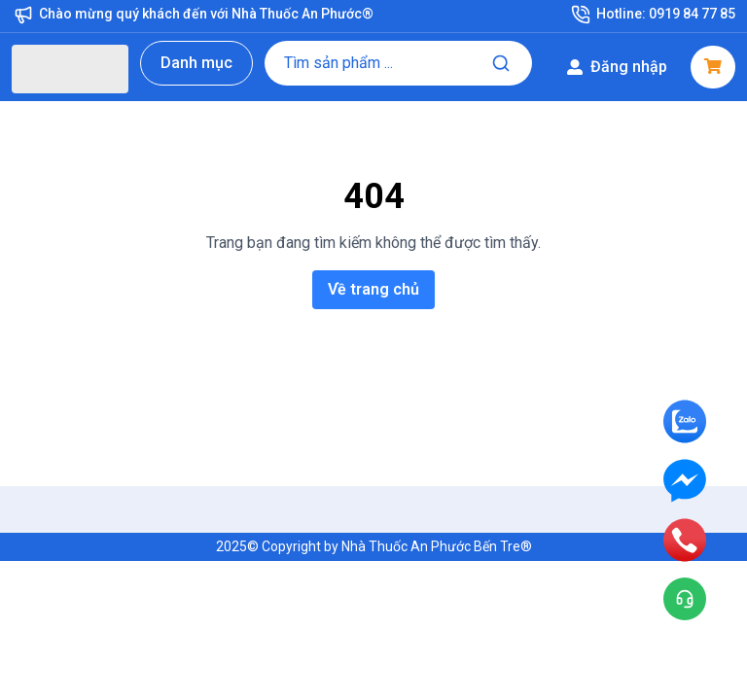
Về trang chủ (373, 289)
